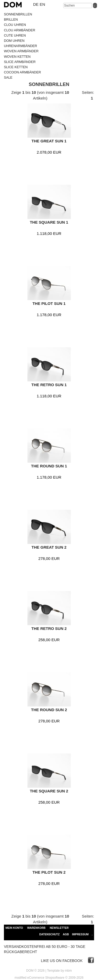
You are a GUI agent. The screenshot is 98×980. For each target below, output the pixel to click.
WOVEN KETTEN (17, 57)
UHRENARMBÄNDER (21, 46)
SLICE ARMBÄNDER (20, 62)
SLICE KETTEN (16, 67)
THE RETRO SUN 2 (49, 628)
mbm (68, 971)
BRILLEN (11, 19)
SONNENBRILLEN (18, 14)
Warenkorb (36, 928)
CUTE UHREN (15, 35)
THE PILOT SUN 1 (49, 303)
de (36, 4)
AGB (66, 934)
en (42, 4)
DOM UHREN (14, 41)
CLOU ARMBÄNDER (20, 30)
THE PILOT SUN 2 (49, 872)
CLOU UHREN (15, 25)
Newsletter (59, 928)
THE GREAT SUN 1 (49, 141)
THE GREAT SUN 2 (49, 547)
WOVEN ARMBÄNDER (21, 51)
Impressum (80, 934)
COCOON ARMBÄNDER (22, 72)
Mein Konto (14, 928)
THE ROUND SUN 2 (49, 710)
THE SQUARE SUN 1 (49, 222)
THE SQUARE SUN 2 (49, 791)
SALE (8, 77)
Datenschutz (49, 934)
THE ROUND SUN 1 (49, 466)
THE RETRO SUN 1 (49, 385)
